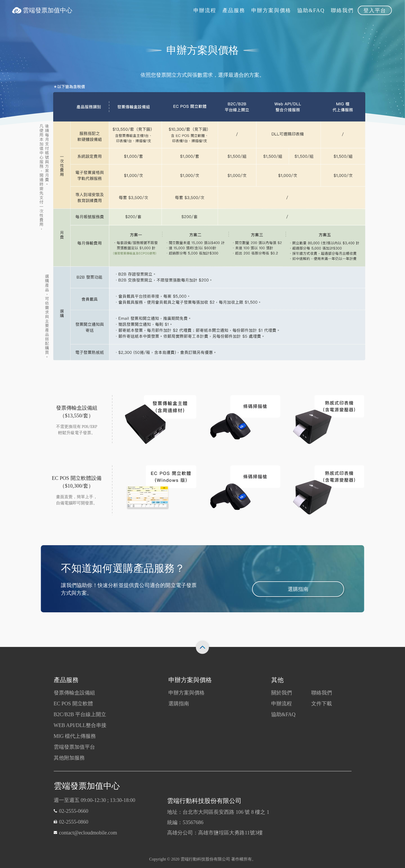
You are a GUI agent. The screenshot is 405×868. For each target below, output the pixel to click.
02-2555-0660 (74, 811)
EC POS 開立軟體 (73, 703)
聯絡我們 (322, 693)
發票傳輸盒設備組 (74, 693)
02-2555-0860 (74, 822)
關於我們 (282, 693)
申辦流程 (282, 703)
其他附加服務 (69, 758)
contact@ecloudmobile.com (88, 833)
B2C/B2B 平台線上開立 (80, 714)
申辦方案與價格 (186, 693)
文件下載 (322, 703)
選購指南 (298, 590)
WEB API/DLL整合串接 (80, 725)
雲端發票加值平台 (74, 747)
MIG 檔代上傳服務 (75, 736)
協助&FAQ (283, 714)
